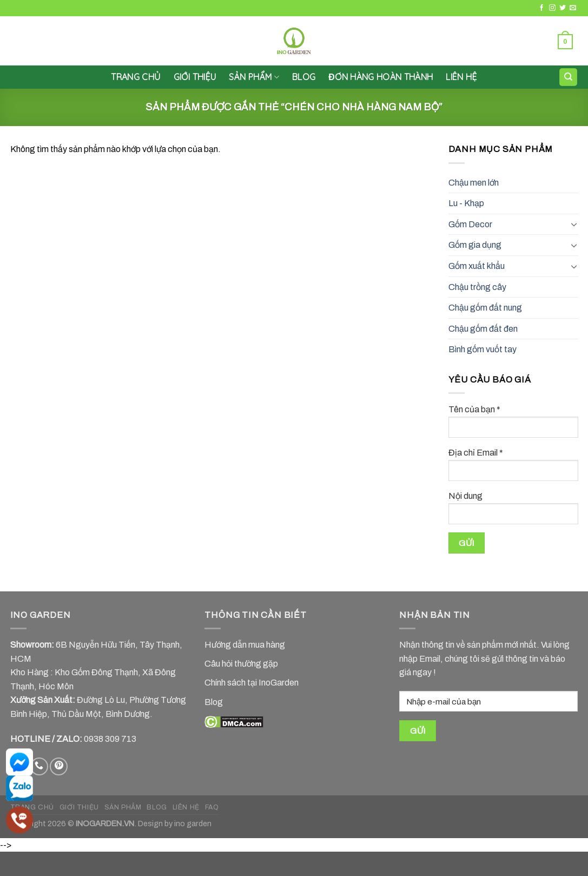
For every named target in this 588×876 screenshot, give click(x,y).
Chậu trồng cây (477, 287)
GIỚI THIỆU (195, 77)
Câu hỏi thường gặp (241, 664)
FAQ (212, 807)
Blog (304, 77)
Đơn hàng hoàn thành (381, 77)
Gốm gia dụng (475, 245)
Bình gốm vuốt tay (483, 349)
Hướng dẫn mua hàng (245, 645)
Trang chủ (136, 77)
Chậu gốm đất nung (485, 308)
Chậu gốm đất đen (483, 329)
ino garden (193, 824)
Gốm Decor (470, 224)
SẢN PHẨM (254, 77)
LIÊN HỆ (461, 77)
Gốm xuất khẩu (477, 266)
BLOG (157, 807)
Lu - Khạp (466, 203)
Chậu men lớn (474, 183)
